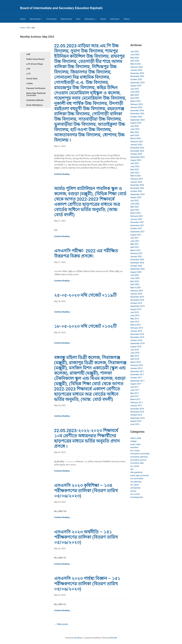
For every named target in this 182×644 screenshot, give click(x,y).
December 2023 (137, 148)
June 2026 (135, 55)
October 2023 (136, 154)
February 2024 (137, 142)
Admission (115, 19)
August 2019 (136, 309)
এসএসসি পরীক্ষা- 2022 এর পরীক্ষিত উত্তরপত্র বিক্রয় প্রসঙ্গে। (86, 253)
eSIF (28, 54)
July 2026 (135, 52)
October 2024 (136, 117)
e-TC (29, 74)
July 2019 (135, 312)
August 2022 (136, 197)
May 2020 (135, 281)
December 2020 (137, 260)
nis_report (135, 485)
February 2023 (137, 179)
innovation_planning (139, 457)
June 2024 (135, 129)
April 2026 (135, 61)
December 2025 (137, 73)
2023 (28, 28)
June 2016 (135, 424)
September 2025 (138, 83)
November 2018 (137, 337)
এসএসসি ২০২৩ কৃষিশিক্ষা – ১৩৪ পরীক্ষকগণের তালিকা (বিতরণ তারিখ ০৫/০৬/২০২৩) (86, 491)
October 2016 (136, 415)
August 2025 (136, 86)
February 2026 (137, 67)
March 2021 (136, 250)
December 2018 (137, 334)
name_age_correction (140, 475)
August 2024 (136, 123)
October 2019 (136, 303)
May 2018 (135, 356)
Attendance (89, 19)
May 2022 (135, 207)
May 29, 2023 (60, 405)
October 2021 (136, 228)
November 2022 (137, 188)
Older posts (61, 624)
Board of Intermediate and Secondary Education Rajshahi (61, 8)
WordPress (78, 638)
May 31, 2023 (60, 146)
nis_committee (137, 479)
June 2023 (135, 166)
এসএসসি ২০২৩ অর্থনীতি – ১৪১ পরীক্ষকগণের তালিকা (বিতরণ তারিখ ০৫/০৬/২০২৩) (86, 537)
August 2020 (136, 272)
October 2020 (136, 266)
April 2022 (135, 210)
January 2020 (136, 294)
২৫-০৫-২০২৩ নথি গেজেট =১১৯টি (85, 295)
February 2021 (137, 253)
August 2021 (136, 235)
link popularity (136, 472)
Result (103, 19)
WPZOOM (113, 638)
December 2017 (137, 371)
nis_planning (136, 482)
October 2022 (136, 191)
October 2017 (136, 378)
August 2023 (136, 160)
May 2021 (135, 244)
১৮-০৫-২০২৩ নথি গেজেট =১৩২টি (85, 326)
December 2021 (137, 222)
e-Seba (30, 83)
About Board (35, 19)
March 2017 (136, 399)
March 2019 (136, 325)
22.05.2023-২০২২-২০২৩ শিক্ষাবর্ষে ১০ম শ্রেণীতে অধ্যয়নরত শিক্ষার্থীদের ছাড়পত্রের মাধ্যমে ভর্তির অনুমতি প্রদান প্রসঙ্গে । (87, 439)
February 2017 (137, 403)
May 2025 (135, 95)
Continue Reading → (63, 174)
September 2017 (138, 381)
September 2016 (138, 418)
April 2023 (135, 173)
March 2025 (136, 101)
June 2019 (135, 316)
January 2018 (136, 368)
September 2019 (138, 306)
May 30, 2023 (60, 301)
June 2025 (135, 92)
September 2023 (138, 157)
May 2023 (135, 169)
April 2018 (135, 359)
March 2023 (136, 176)
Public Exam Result (35, 59)
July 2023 (135, 163)
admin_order (136, 438)
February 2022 (137, 216)
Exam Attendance (35, 105)
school (133, 491)
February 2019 (137, 328)
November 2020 (137, 263)
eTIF (28, 69)
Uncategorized (137, 497)
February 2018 (137, 365)
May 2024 (135, 132)
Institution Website (35, 100)
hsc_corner (135, 451)
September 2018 (138, 343)
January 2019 (136, 331)
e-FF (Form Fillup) (35, 64)
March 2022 (136, 213)
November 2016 (137, 412)
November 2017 (137, 374)
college (134, 441)
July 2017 (135, 387)
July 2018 (135, 350)
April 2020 (135, 284)
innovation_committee (140, 454)
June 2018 (135, 353)
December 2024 (137, 111)
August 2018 (136, 347)
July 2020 (135, 275)
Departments (66, 19)
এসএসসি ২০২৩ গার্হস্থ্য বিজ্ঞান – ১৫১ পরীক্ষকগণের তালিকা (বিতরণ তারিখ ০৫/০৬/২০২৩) (87, 584)
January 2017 (136, 406)
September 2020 (138, 269)
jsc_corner (135, 466)
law (132, 469)
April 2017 (135, 396)
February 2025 (137, 104)
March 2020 (136, 288)
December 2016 (137, 409)
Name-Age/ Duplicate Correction (36, 94)
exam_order (136, 444)
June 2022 (135, 204)
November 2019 (137, 300)
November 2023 (137, 151)
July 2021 (135, 238)
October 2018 (136, 340)
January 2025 (136, 107)
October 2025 (136, 79)
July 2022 (135, 201)
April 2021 (135, 247)
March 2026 (136, 64)
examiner (134, 447)
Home (23, 19)
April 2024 (135, 135)
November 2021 (137, 225)
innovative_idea (137, 463)
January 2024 (136, 145)
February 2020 (137, 291)
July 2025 (135, 89)
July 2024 (135, 126)
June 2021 (135, 241)
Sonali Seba (32, 79)
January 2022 (136, 219)
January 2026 (136, 70)
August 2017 (136, 384)
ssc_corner (135, 494)
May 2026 (135, 58)
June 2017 (135, 390)
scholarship (135, 488)
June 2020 (135, 278)
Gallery (126, 19)
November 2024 (137, 114)
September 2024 (138, 120)
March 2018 (136, 362)
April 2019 (135, 322)
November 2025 (137, 76)
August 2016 (136, 421)
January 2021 (136, 257)
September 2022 (138, 194)
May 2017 (135, 393)
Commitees (51, 19)
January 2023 (136, 182)
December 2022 (137, 185)
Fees (78, 19)
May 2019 (135, 319)
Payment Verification (36, 88)
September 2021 (138, 232)
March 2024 (136, 138)
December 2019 (137, 297)
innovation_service (138, 460)
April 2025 (135, 98)
